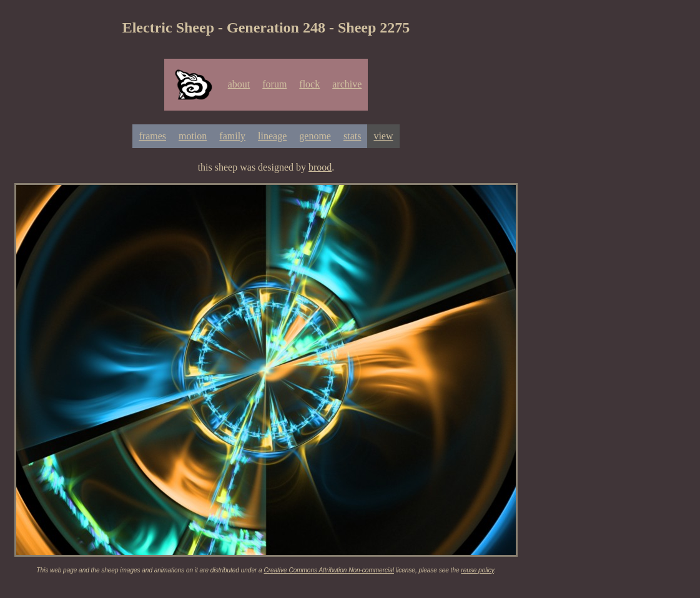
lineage (272, 136)
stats (352, 136)
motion (193, 136)
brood (320, 167)
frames (152, 136)
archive (347, 84)
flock (309, 84)
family (232, 136)
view (383, 136)
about (239, 84)
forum (274, 84)
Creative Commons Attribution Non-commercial (329, 570)
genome (315, 136)
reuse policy (477, 570)
